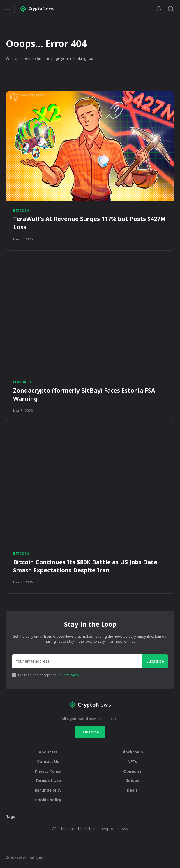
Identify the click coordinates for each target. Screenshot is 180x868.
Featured (22, 382)
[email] (77, 661)
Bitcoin (21, 210)
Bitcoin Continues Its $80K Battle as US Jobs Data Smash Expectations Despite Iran (85, 566)
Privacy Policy (68, 675)
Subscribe (155, 661)
